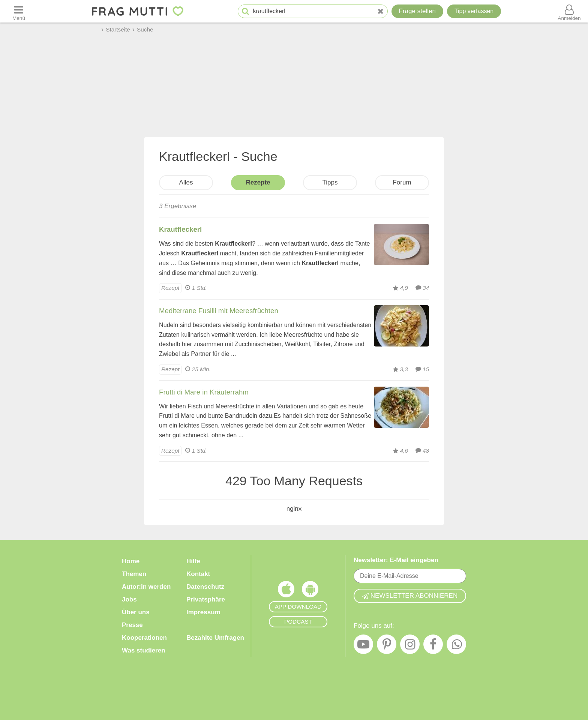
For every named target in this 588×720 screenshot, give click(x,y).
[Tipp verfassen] (474, 11)
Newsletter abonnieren (410, 596)
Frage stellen (417, 11)
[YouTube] (363, 646)
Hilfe (193, 561)
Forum (402, 182)
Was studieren (144, 650)
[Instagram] (410, 646)
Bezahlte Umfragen (215, 638)
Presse (132, 625)
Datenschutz (205, 587)
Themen (134, 574)
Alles (186, 182)
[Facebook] (433, 646)
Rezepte (258, 182)
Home (131, 561)
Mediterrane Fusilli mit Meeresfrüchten (219, 311)
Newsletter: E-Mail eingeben (396, 560)
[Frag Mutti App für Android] (310, 591)
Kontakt (198, 574)
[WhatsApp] (456, 646)
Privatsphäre (206, 599)
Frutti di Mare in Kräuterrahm (204, 392)
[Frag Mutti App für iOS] (286, 591)
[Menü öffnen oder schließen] (19, 11)
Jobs (129, 599)
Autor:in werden (146, 587)
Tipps (330, 182)
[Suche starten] (245, 11)
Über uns (136, 612)
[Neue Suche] (381, 11)
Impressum (203, 612)
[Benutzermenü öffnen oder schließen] (569, 11)
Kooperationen (144, 638)
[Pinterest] (387, 646)
